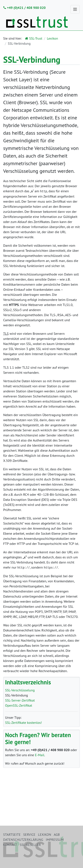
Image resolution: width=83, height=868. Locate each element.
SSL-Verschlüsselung (20, 690)
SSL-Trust (34, 38)
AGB (57, 835)
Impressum (55, 840)
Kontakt (10, 845)
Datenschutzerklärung (23, 840)
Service (29, 835)
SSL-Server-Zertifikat (20, 700)
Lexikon (52, 38)
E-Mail (40, 754)
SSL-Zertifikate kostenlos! (23, 722)
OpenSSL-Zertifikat (19, 705)
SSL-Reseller (30, 845)
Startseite (12, 835)
